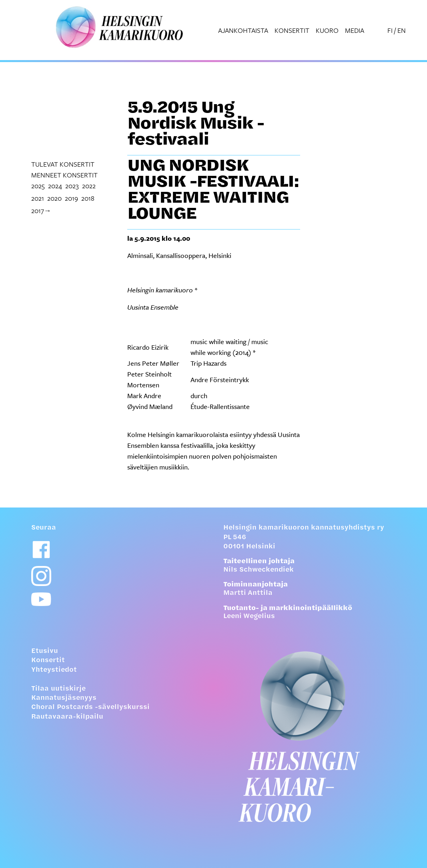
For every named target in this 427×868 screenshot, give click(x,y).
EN (402, 30)
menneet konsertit (64, 175)
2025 (38, 186)
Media (355, 30)
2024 (55, 186)
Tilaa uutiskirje (58, 689)
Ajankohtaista (243, 30)
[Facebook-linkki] (41, 550)
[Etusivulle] (310, 737)
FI (390, 30)
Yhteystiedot (54, 670)
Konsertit (292, 30)
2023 (72, 186)
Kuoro (327, 30)
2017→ (41, 210)
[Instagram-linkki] (41, 576)
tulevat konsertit (63, 164)
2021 (38, 198)
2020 (54, 198)
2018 (88, 198)
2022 (89, 186)
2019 (71, 198)
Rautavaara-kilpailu (67, 717)
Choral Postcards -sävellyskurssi (90, 707)
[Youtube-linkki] (41, 599)
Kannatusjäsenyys (64, 698)
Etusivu (45, 651)
